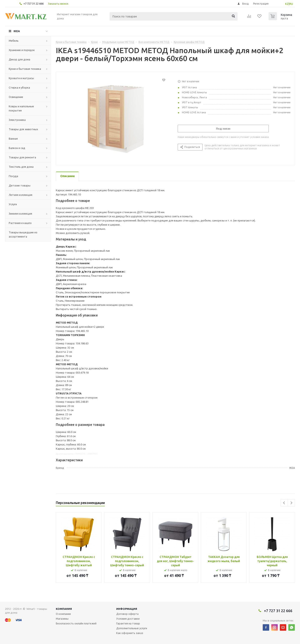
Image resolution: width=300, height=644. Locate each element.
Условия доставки (128, 619)
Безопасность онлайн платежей (76, 623)
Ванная (13, 139)
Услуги (13, 204)
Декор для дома (19, 59)
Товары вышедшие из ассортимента (23, 234)
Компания (64, 609)
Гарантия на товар (128, 623)
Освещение (16, 97)
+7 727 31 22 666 (33, 4)
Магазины (62, 619)
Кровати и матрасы (21, 78)
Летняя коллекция (21, 195)
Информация (127, 609)
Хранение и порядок (22, 50)
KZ (287, 4)
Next (291, 503)
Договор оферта (127, 614)
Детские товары (20, 185)
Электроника (17, 120)
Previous (284, 503)
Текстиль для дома (21, 167)
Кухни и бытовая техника (25, 69)
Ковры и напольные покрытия (21, 108)
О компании (63, 614)
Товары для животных (23, 129)
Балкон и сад (17, 148)
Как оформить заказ (130, 633)
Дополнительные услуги (132, 628)
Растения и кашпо (20, 223)
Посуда (13, 176)
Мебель (14, 41)
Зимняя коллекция (20, 214)
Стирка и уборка (19, 88)
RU (291, 4)
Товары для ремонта (22, 157)
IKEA (17, 31)
